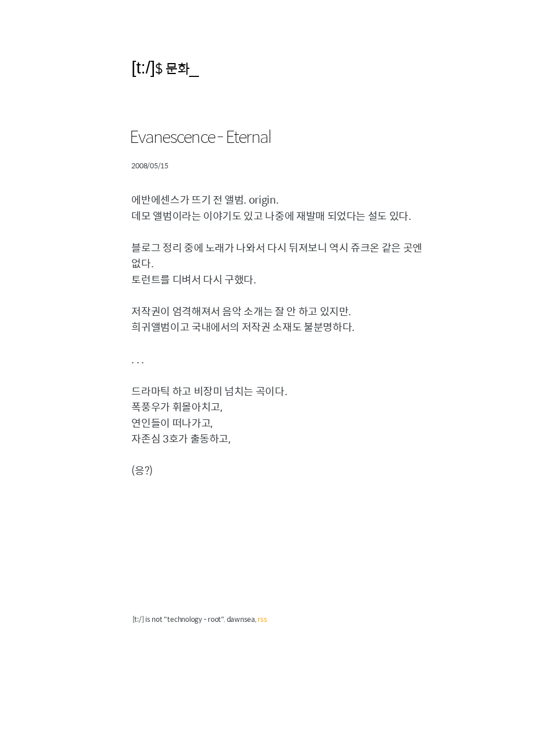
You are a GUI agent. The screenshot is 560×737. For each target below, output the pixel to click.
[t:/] (143, 67)
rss (262, 619)
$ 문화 (172, 68)
